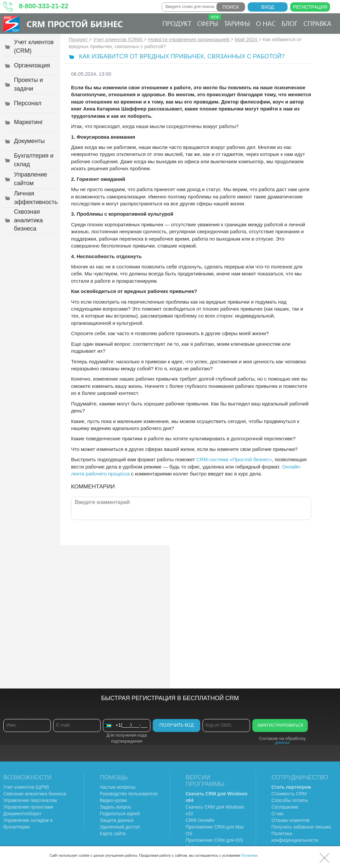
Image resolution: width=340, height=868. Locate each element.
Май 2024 (247, 39)
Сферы (209, 21)
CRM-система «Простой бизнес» (234, 459)
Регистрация (310, 7)
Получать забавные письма (301, 827)
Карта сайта (113, 833)
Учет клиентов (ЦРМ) (26, 787)
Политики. (250, 855)
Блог (290, 23)
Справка (317, 23)
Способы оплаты (290, 800)
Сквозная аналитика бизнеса (35, 794)
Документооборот (22, 814)
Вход (268, 7)
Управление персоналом (30, 800)
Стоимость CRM (289, 794)
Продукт (177, 23)
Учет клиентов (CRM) (119, 39)
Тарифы (237, 23)
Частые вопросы (118, 787)
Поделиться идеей (120, 814)
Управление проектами (28, 807)
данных (282, 742)
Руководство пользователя (129, 794)
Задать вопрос (116, 807)
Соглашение (285, 807)
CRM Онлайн (200, 820)
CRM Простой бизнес (75, 24)
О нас (266, 23)
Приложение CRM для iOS (214, 840)
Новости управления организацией (189, 39)
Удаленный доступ (120, 827)
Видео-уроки (114, 800)
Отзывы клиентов (291, 820)
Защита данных (117, 820)
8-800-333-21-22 (44, 6)
